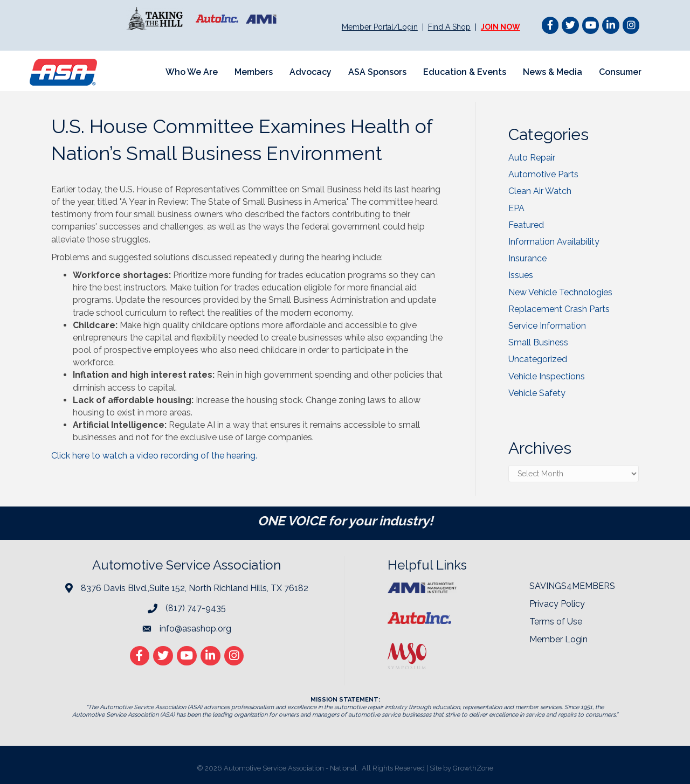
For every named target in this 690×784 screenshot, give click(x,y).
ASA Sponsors (377, 72)
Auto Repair (532, 158)
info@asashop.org (195, 629)
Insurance (527, 258)
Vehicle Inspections (547, 376)
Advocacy (310, 72)
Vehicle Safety (537, 393)
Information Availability (554, 242)
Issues (521, 275)
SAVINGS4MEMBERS (572, 586)
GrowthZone (473, 768)
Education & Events (465, 72)
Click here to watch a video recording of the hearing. (155, 456)
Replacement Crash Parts (559, 309)
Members (254, 72)
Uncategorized (538, 359)
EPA (516, 208)
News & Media (553, 72)
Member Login (558, 639)
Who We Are (192, 72)
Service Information (547, 326)
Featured (526, 225)
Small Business (538, 342)
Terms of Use (556, 622)
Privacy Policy (557, 604)
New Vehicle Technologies (560, 292)
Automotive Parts (543, 174)
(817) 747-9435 (196, 608)
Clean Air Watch (540, 191)
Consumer (620, 72)
